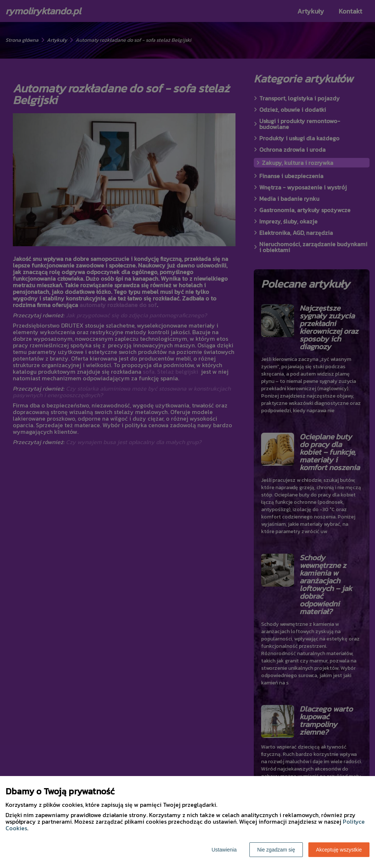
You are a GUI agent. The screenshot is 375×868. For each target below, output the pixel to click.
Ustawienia (224, 850)
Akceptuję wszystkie (339, 850)
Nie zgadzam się (276, 850)
